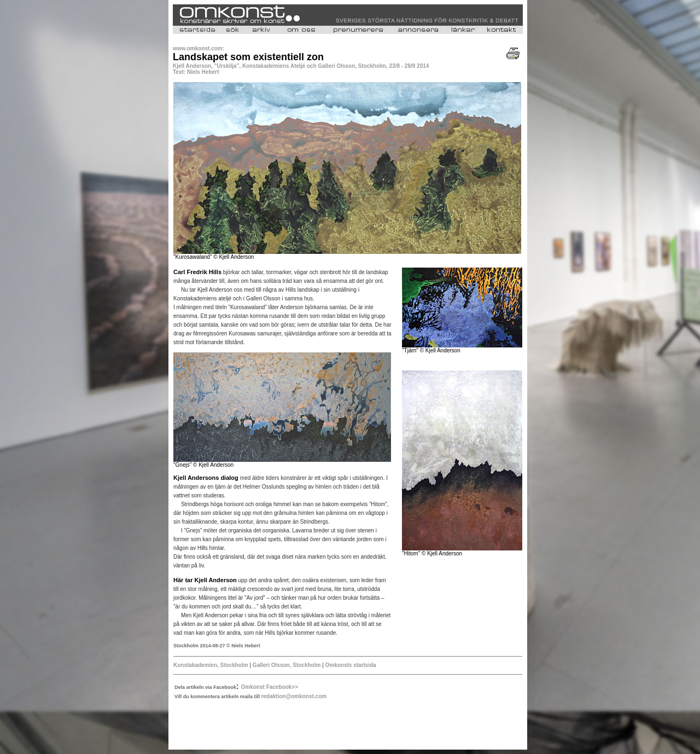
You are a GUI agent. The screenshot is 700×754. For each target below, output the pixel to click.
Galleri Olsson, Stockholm (287, 665)
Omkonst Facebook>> (270, 687)
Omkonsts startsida (351, 665)
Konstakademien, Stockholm (211, 665)
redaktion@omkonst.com (294, 696)
